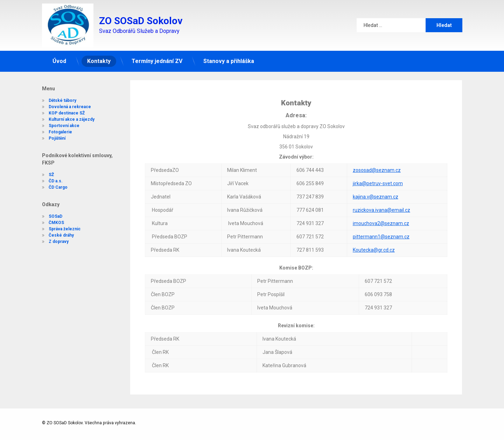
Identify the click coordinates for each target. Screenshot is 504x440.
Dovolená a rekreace (62, 101)
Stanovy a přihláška (229, 54)
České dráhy (54, 235)
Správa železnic (57, 229)
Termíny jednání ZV (157, 54)
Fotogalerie (53, 126)
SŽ (44, 175)
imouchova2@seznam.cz (381, 194)
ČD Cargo (50, 187)
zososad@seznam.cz (377, 141)
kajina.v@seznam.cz (376, 167)
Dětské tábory (55, 95)
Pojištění (49, 133)
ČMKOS (49, 223)
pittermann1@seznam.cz (381, 207)
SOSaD (48, 216)
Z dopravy (51, 242)
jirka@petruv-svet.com (378, 154)
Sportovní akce (56, 120)
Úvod (59, 54)
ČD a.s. (48, 181)
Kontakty (99, 54)
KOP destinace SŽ (59, 107)
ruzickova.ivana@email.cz (381, 181)
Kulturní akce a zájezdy (64, 114)
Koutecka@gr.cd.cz (374, 221)
